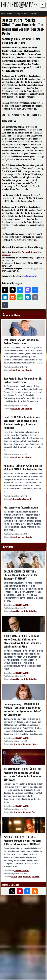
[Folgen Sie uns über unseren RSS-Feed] (35, 891)
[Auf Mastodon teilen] (28, 290)
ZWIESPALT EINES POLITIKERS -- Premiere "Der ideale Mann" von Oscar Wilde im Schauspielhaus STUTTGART (22, 840)
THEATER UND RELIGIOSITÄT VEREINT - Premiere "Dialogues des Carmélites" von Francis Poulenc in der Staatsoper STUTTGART (23, 774)
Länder (26, 611)
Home (3, 13)
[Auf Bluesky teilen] (20, 290)
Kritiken (20, 611)
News (40, 252)
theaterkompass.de (30, 276)
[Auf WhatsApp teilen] (20, 297)
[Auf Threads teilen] (13, 290)
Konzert (14, 611)
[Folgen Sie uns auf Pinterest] (20, 891)
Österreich (26, 252)
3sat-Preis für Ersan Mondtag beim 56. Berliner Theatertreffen (23, 380)
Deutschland (17, 252)
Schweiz (34, 252)
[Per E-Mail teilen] (35, 297)
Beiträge (9, 13)
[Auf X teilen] (5, 290)
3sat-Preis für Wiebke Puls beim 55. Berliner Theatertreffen (21, 342)
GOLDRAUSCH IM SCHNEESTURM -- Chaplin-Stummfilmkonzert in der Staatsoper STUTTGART (21, 575)
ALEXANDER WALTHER (22, 605)
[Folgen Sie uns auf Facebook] (27, 891)
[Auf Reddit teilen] (13, 297)
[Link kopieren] (5, 305)
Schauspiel (6, 255)
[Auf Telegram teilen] (28, 297)
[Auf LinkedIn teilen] (5, 297)
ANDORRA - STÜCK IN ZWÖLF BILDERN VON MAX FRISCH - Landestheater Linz (23, 467)
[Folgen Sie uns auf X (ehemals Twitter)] (12, 891)
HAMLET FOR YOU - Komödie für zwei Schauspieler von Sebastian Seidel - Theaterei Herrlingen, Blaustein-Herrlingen (22, 422)
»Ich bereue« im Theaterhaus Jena (21, 507)
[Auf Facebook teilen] (35, 290)
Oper (34, 812)
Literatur (35, 744)
